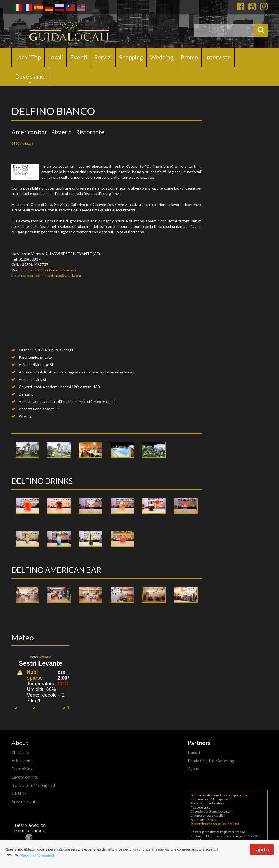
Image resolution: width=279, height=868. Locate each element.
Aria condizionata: (34, 365)
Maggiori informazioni (37, 855)
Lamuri (194, 752)
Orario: (25, 350)
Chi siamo (20, 752)
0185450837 (29, 259)
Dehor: (25, 394)
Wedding (162, 57)
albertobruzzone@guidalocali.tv (215, 824)
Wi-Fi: (24, 416)
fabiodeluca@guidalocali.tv (211, 811)
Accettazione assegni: (38, 409)
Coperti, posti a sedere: (39, 387)
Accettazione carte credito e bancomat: (53, 401)
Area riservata (25, 801)
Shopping (131, 57)
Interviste (218, 57)
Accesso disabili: (33, 372)
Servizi (103, 57)
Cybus (193, 769)
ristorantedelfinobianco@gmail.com (51, 275)
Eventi (79, 57)
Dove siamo (30, 76)
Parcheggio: (29, 357)
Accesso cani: (31, 379)
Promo (189, 57)
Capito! (262, 849)
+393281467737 (34, 264)
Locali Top (28, 57)
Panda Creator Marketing (211, 761)
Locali (56, 57)
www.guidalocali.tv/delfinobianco (48, 270)
